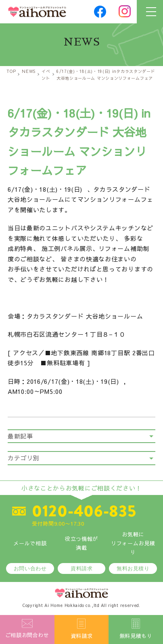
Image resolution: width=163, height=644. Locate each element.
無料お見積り (133, 568)
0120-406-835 (84, 511)
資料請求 (81, 568)
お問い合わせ (30, 568)
